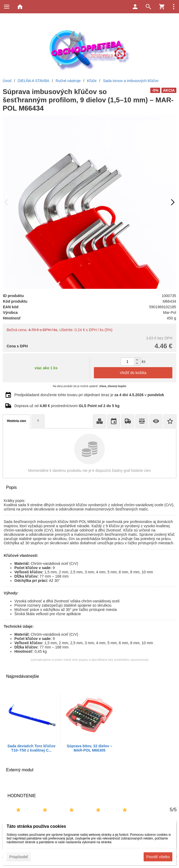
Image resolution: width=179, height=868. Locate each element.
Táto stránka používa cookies (36, 826)
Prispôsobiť (19, 857)
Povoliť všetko (158, 857)
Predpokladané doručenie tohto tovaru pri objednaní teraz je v (89, 395)
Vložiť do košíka (133, 373)
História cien (16, 421)
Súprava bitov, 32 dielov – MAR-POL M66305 (89, 748)
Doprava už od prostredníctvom (67, 406)
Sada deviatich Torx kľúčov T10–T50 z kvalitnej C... (32, 748)
